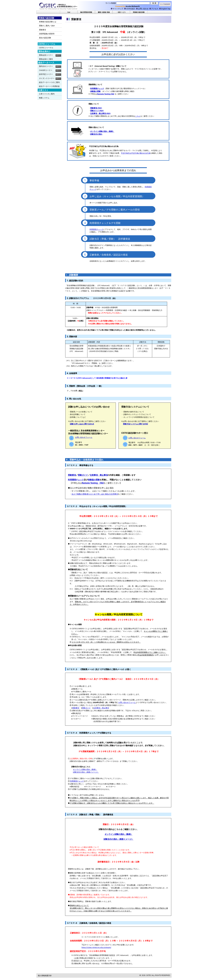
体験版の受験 (94, 480)
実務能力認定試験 (139, 12)
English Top (166, 9)
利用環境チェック (96, 229)
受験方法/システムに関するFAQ (135, 424)
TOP (69, 12)
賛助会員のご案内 (46, 59)
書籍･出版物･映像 (104, 12)
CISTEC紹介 (131, 9)
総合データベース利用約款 (49, 86)
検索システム (44, 98)
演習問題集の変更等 (47, 34)
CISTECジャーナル (46, 48)
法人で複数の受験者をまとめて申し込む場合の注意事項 (95, 494)
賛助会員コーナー (46, 55)
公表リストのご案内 (47, 94)
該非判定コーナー (46, 74)
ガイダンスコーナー (47, 78)
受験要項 (42, 30)
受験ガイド (83, 475)
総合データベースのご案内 (49, 82)
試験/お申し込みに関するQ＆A (82, 424)
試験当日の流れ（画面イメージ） (86, 772)
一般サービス (121, 12)
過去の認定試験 (45, 38)
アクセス (155, 9)
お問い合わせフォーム (84, 437)
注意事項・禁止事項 (99, 475)
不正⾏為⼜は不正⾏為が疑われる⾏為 (136, 153)
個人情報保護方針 (45, 975)
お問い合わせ (143, 9)
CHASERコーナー (46, 70)
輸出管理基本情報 (86, 12)
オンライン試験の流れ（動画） (85, 769)
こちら (138, 116)
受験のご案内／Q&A (47, 26)
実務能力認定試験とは (48, 22)
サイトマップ (118, 9)
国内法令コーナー (46, 66)
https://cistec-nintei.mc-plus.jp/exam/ (96, 947)
